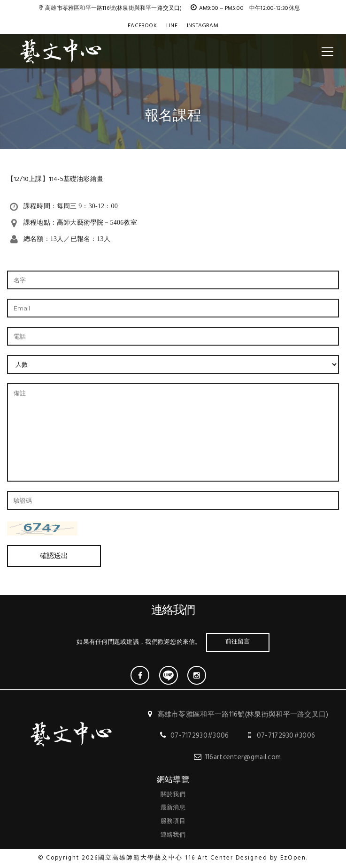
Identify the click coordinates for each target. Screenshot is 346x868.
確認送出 (54, 556)
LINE (172, 26)
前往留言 (238, 641)
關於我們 (173, 795)
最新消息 (173, 808)
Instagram (203, 26)
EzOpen (293, 858)
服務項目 (173, 821)
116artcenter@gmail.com (243, 757)
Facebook (142, 26)
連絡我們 (173, 835)
